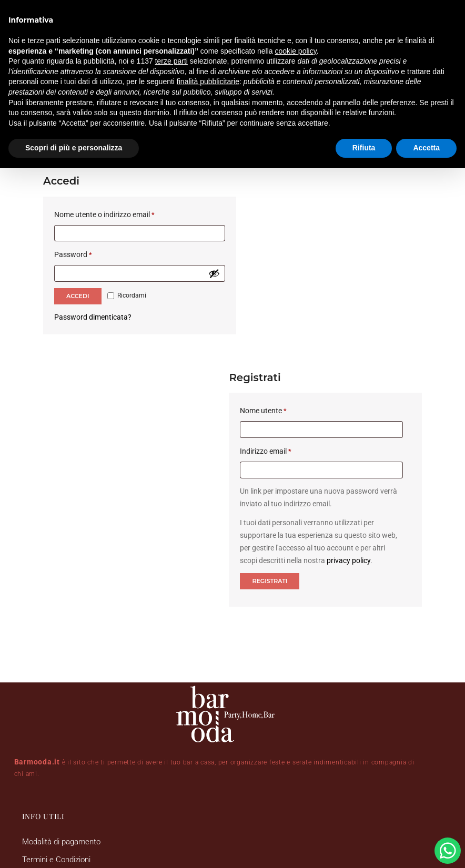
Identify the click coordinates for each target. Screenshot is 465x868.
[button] (263, 649)
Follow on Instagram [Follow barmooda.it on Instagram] (381, 611)
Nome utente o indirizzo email (119, 189)
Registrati (281, 360)
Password (88, 229)
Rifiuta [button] (364, 148)
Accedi (78, 272)
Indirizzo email (291, 229)
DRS (325, 819)
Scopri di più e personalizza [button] (74, 148)
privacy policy (374, 340)
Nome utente (289, 189)
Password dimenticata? (93, 293)
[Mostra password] (203, 249)
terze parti (171, 61)
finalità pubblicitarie (208, 81)
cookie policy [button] (296, 51)
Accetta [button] (426, 148)
